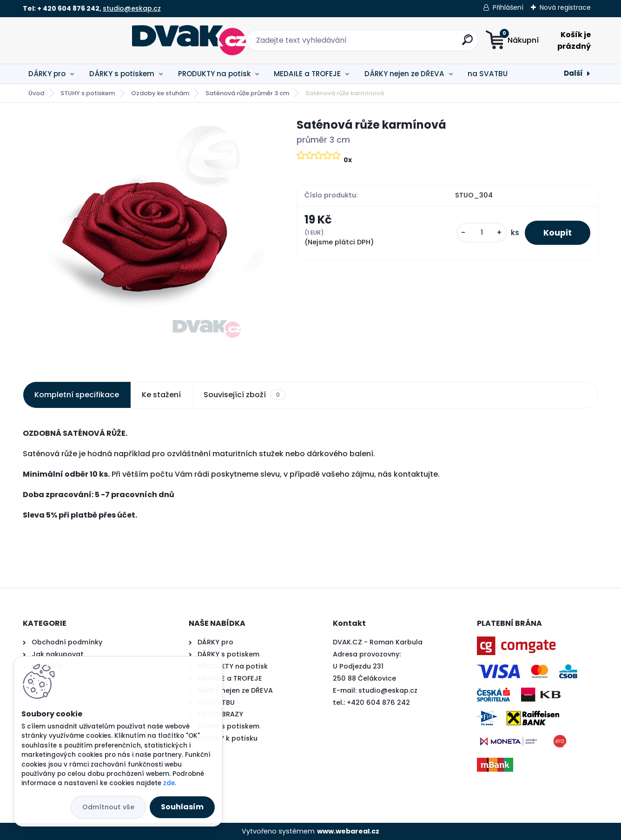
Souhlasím (182, 807)
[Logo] (80, 40)
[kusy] (482, 233)
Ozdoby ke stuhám (160, 93)
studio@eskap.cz (132, 8)
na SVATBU (488, 74)
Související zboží (244, 395)
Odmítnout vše (108, 807)
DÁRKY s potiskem (122, 74)
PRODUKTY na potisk (214, 74)
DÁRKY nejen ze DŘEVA (404, 74)
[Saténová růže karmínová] (145, 239)
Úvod (36, 93)
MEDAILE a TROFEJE (307, 74)
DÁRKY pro (47, 74)
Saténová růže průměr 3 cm (247, 93)
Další (573, 73)
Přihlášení (508, 7)
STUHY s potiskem (88, 93)
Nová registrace (565, 7)
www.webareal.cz (348, 831)
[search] (402, 43)
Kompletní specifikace (77, 395)
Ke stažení (161, 395)
